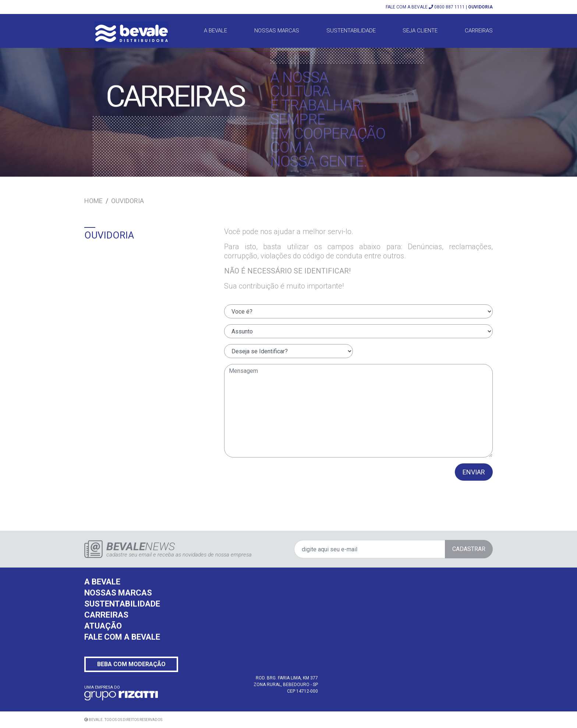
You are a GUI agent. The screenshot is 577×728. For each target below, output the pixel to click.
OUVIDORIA (480, 7)
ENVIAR (474, 472)
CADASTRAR (469, 549)
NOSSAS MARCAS (118, 593)
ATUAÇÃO (103, 626)
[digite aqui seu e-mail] (393, 549)
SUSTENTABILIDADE (122, 604)
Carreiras (479, 31)
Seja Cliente (420, 31)
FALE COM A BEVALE (122, 637)
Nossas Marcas (277, 31)
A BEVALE (215, 31)
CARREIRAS (106, 615)
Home (93, 201)
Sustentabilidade (351, 31)
